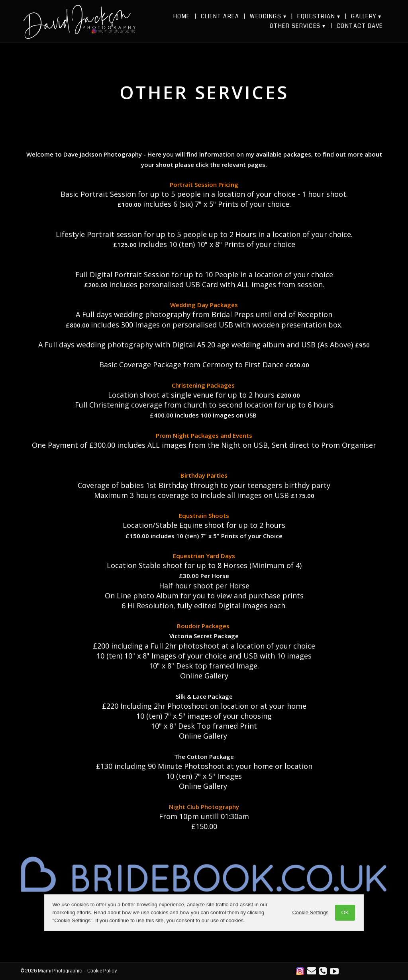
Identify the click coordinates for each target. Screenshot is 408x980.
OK (344, 912)
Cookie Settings (310, 912)
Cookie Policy (102, 971)
